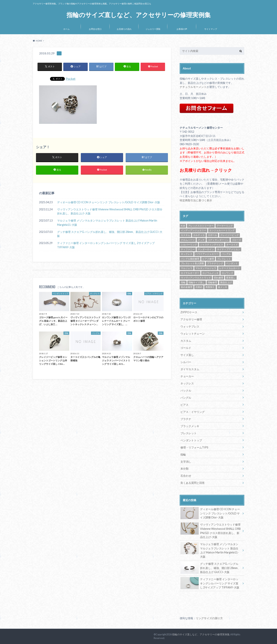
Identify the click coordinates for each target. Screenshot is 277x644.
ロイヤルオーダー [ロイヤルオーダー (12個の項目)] (190, 273)
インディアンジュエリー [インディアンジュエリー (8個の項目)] (194, 230)
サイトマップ (211, 29)
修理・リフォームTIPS (194, 447)
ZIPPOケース (189, 312)
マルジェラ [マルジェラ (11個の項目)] (187, 268)
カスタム (186, 341)
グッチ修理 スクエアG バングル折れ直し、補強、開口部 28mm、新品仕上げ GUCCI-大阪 (110, 234)
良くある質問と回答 (193, 483)
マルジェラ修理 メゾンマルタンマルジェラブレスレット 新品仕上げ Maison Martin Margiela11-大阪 (107, 223)
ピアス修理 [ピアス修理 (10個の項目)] (208, 259)
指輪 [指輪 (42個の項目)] (183, 282)
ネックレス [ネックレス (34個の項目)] (187, 254)
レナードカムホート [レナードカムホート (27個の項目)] (230, 268)
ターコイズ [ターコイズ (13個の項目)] (232, 245)
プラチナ (186, 419)
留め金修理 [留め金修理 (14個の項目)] (187, 287)
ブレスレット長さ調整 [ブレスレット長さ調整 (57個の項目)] (192, 263)
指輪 (183, 454)
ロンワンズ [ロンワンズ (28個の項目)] (227, 273)
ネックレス (187, 383)
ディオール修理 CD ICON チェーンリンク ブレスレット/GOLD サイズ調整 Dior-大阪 (109, 202)
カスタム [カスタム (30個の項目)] (185, 235)
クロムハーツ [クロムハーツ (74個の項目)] (188, 240)
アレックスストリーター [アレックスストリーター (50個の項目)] (201, 226)
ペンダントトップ (191, 440)
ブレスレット (189, 433)
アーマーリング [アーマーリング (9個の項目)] (225, 226)
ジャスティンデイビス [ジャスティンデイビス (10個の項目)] (212, 245)
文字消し (186, 462)
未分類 (184, 469)
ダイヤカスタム (190, 369)
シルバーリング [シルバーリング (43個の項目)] (189, 245)
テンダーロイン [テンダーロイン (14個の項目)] (206, 249)
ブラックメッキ (190, 426)
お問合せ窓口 (95, 29)
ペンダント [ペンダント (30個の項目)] (232, 263)
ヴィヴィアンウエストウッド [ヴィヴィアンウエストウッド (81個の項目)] (196, 278)
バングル (186, 398)
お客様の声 (182, 29)
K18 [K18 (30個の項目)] (183, 226)
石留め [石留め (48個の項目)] (199, 287)
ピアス (184, 405)
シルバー (186, 362)
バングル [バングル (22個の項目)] (226, 254)
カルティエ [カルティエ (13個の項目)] (199, 235)
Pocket (71, 79)
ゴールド (186, 348)
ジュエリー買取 (153, 29)
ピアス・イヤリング (193, 412)
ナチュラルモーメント (193, 87)
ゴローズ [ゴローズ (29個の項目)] (236, 240)
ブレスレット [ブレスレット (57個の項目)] (224, 259)
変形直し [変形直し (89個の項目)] (231, 278)
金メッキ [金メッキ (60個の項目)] (223, 287)
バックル (186, 390)
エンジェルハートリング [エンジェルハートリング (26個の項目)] (222, 230)
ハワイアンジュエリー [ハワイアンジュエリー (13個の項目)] (207, 254)
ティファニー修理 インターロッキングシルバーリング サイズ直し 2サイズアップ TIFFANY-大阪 (106, 245)
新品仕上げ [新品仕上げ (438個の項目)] (226, 282)
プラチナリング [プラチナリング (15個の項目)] (215, 263)
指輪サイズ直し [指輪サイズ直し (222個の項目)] (197, 282)
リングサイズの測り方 (209, 618)
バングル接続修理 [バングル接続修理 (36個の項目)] (190, 259)
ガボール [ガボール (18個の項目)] (212, 235)
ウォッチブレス (190, 326)
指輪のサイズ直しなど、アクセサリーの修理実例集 (139, 15)
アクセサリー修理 (191, 319)
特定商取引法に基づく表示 (196, 200)
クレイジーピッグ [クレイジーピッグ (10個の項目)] (229, 235)
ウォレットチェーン (193, 334)
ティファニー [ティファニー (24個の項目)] (188, 249)
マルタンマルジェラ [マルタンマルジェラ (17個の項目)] (206, 268)
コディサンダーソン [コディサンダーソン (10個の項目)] (218, 240)
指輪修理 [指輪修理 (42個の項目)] (212, 282)
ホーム (66, 29)
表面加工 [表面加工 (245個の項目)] (210, 287)
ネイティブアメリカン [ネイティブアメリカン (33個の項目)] (229, 249)
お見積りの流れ (124, 29)
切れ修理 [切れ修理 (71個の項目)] (219, 278)
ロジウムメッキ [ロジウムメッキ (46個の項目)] (210, 273)
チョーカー (187, 376)
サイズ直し (187, 355)
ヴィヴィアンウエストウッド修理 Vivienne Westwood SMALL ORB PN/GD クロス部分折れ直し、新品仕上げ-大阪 (110, 211)
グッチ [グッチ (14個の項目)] (201, 240)
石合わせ (186, 476)
